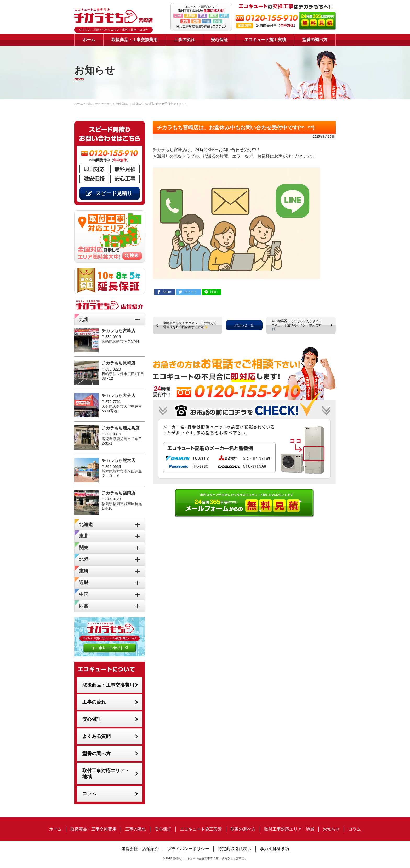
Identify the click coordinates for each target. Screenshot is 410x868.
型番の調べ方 (315, 40)
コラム (89, 794)
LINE (214, 292)
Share (167, 292)
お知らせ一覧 (244, 325)
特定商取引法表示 (235, 849)
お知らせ (331, 829)
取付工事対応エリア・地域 (106, 774)
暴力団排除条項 (275, 849)
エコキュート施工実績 (265, 40)
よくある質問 (96, 736)
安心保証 (219, 40)
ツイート (191, 292)
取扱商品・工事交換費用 (134, 40)
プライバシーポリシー (188, 849)
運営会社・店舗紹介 (140, 849)
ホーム (89, 40)
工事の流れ (184, 40)
